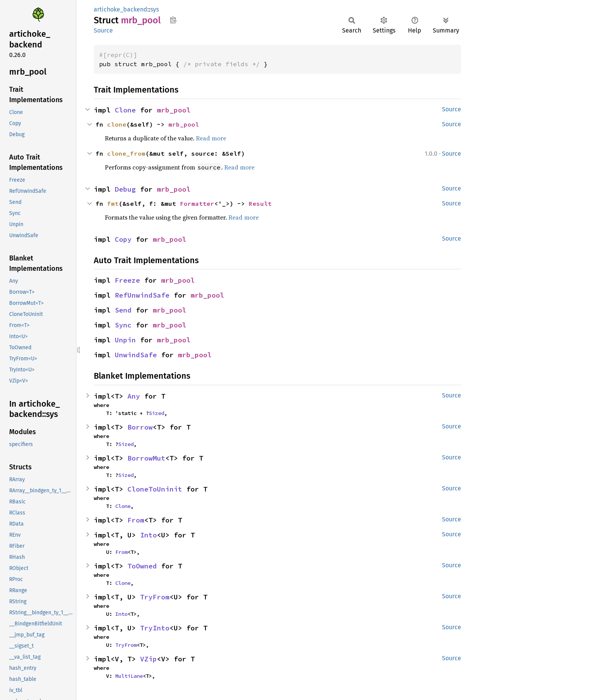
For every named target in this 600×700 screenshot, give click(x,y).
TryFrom (155, 597)
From (136, 520)
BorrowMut (146, 458)
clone (117, 124)
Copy (123, 239)
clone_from (126, 153)
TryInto (155, 628)
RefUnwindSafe (142, 295)
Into (148, 535)
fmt (113, 203)
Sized (157, 413)
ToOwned (142, 566)
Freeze (127, 280)
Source (103, 30)
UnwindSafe (136, 355)
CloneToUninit (155, 489)
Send (123, 310)
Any (134, 396)
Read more (211, 138)
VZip (148, 659)
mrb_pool (174, 110)
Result (260, 203)
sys (155, 9)
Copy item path (173, 20)
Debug (125, 189)
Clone (125, 110)
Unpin (125, 340)
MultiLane (129, 676)
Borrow (140, 427)
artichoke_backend (121, 9)
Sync (123, 325)
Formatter (197, 203)
